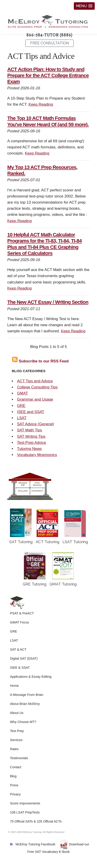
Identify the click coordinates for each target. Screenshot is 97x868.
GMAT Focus (19, 622)
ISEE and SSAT (31, 412)
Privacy (15, 794)
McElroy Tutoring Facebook (35, 844)
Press (14, 785)
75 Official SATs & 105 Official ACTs (36, 821)
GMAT (22, 393)
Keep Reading (41, 104)
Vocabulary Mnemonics (37, 455)
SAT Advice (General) (36, 424)
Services (16, 740)
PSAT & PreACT (22, 613)
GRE (21, 406)
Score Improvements (25, 803)
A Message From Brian (27, 695)
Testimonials (19, 758)
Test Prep (17, 731)
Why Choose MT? (23, 722)
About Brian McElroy (25, 704)
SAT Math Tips (30, 430)
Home (14, 686)
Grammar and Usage (35, 399)
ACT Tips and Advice (35, 381)
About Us (17, 713)
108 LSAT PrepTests (25, 812)
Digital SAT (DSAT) (24, 659)
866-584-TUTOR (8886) (49, 35)
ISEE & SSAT (20, 668)
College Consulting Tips (37, 387)
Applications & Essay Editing (31, 677)
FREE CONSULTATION (50, 43)
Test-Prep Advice (32, 443)
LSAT (22, 418)
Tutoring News (29, 449)
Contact (16, 767)
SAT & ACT (18, 649)
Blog (13, 776)
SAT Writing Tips (31, 436)
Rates (14, 749)
